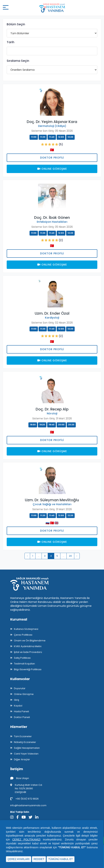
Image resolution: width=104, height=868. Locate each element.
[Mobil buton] (6, 8)
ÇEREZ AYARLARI (19, 859)
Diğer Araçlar (22, 759)
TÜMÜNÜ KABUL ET (61, 859)
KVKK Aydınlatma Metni (28, 646)
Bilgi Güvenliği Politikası (28, 669)
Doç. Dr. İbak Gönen (52, 218)
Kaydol (18, 706)
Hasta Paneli (21, 711)
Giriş (17, 700)
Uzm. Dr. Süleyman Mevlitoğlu (52, 500)
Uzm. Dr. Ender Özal (52, 313)
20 (70, 556)
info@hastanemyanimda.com (28, 805)
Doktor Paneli (22, 717)
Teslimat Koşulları (24, 664)
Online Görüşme (24, 694)
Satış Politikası (22, 658)
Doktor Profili (52, 158)
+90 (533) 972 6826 (24, 799)
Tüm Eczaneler (23, 736)
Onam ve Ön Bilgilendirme (30, 641)
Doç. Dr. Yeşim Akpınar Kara (52, 122)
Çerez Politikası (23, 635)
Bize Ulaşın (20, 778)
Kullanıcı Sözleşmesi (26, 629)
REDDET (39, 859)
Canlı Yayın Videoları (26, 754)
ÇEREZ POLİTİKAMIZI (26, 840)
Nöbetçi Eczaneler (25, 742)
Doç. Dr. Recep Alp (52, 409)
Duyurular (20, 688)
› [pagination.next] (77, 556)
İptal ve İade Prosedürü (28, 652)
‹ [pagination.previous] (27, 556)
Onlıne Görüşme (52, 169)
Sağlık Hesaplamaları (27, 748)
